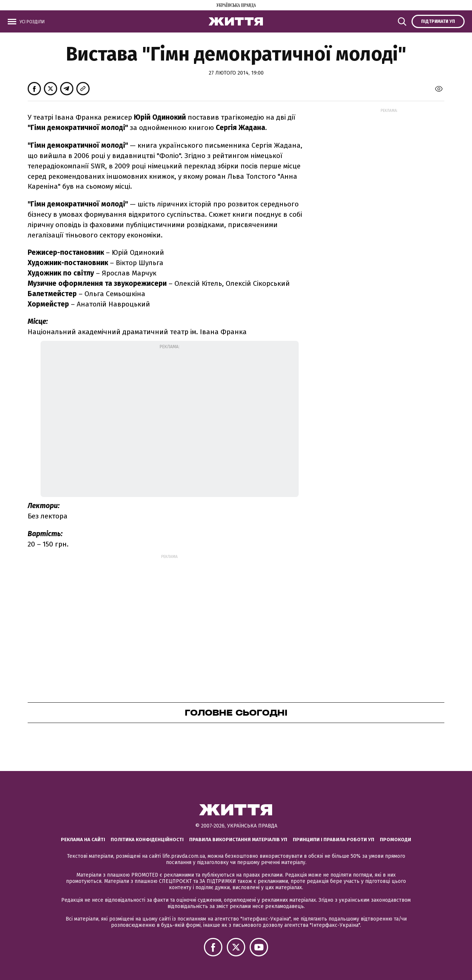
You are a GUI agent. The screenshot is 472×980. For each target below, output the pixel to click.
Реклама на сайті (83, 839)
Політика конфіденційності (147, 839)
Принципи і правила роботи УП (334, 839)
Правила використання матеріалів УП (238, 839)
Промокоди (395, 839)
